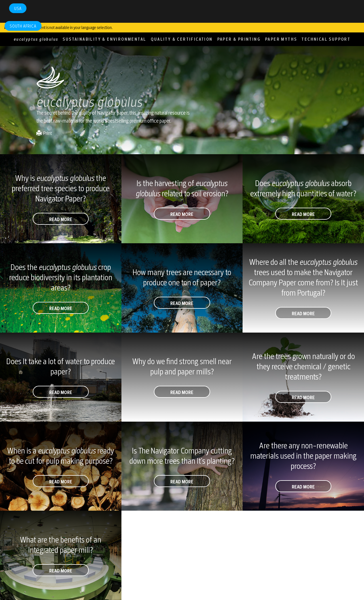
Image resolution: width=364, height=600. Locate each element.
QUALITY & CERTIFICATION (182, 39)
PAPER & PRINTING (239, 39)
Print (44, 133)
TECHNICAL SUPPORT (326, 39)
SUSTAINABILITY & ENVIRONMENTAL (104, 39)
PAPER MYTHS (281, 39)
